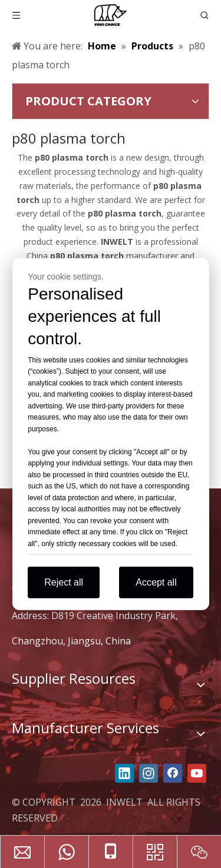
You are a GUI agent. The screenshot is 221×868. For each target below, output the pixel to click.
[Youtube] (197, 773)
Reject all (64, 582)
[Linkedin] (124, 773)
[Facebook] (173, 773)
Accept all (156, 582)
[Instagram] (149, 773)
